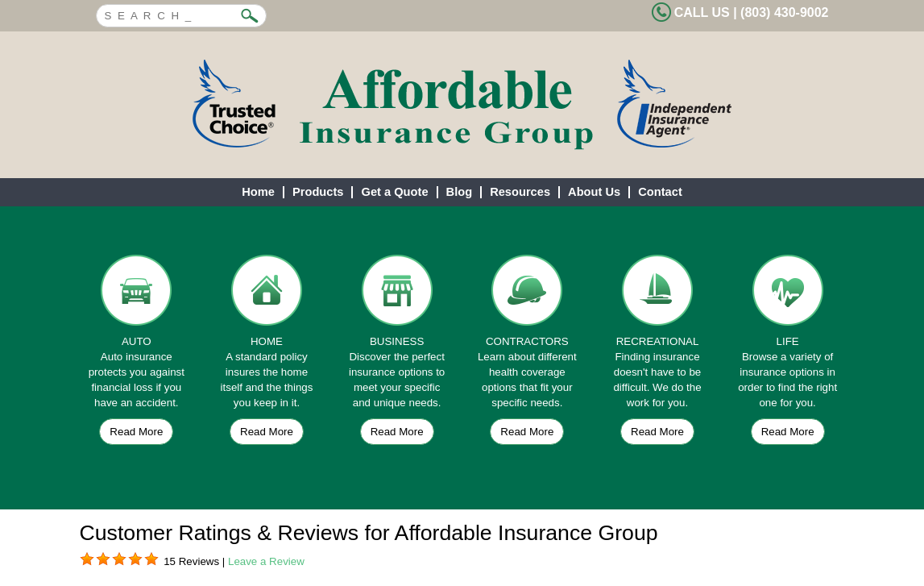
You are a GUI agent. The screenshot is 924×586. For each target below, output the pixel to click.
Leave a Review (266, 561)
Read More (136, 432)
